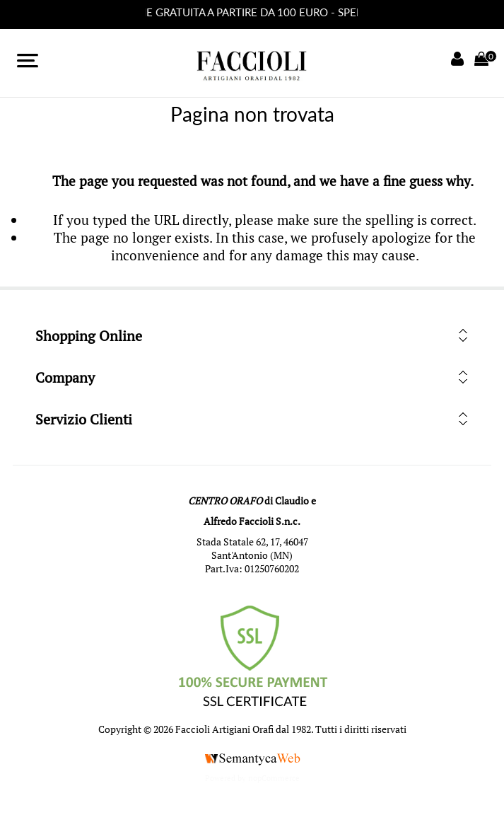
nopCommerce (274, 778)
